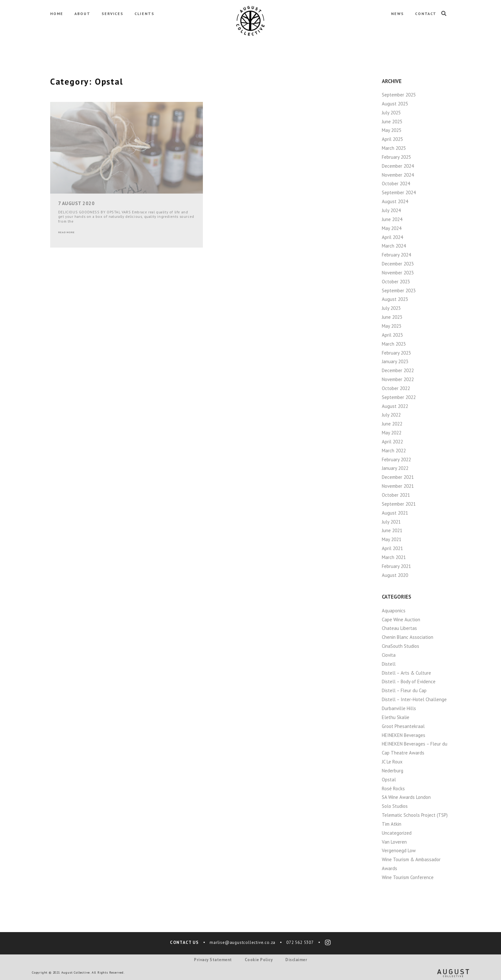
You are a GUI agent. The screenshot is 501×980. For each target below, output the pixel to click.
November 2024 (398, 175)
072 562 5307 (300, 942)
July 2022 (391, 415)
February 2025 (396, 157)
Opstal (389, 780)
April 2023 (392, 335)
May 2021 (392, 539)
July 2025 (391, 113)
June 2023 (392, 317)
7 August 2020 (77, 203)
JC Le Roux (392, 762)
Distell (389, 664)
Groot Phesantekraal (403, 726)
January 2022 (395, 468)
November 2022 (398, 379)
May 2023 (392, 326)
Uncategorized (397, 833)
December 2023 (398, 264)
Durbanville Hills (399, 708)
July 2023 (391, 308)
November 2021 (398, 486)
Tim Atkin (392, 824)
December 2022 (398, 370)
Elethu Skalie (396, 717)
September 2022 (399, 397)
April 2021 (392, 548)
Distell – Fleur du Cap (404, 690)
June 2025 (392, 122)
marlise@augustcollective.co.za (243, 942)
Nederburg (393, 771)
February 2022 (396, 459)
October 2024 (396, 184)
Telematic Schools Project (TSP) (415, 815)
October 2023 (396, 282)
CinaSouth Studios (401, 646)
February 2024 (396, 255)
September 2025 (399, 95)
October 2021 (396, 495)
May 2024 (392, 228)
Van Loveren (394, 842)
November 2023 (398, 273)
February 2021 (396, 566)
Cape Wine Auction (401, 620)
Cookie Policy (259, 960)
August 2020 (395, 575)
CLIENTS (144, 14)
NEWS (397, 14)
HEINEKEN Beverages (404, 735)
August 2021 (395, 513)
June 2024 (392, 219)
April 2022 (392, 442)
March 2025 (394, 148)
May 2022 (392, 433)
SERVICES (112, 14)
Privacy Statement (213, 960)
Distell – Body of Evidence (409, 681)
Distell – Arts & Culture (406, 673)
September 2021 (399, 504)
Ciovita (389, 655)
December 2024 (398, 166)
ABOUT (82, 14)
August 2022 (395, 406)
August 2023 (395, 299)
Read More (66, 232)
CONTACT (426, 14)
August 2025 (395, 104)
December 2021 (398, 477)
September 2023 (399, 291)
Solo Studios (395, 806)
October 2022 (396, 388)
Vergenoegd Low (399, 850)
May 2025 (392, 130)
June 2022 (392, 424)
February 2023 (396, 353)
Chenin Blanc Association (408, 637)
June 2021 (392, 530)
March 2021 (394, 557)
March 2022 (394, 451)
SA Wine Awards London (406, 797)
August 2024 (395, 201)
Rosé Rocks (393, 789)
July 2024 (391, 210)
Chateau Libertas (399, 628)
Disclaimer (296, 960)
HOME (57, 14)
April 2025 (392, 139)
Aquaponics (394, 611)
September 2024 (399, 192)
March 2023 (394, 344)
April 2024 (392, 237)
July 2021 (391, 522)
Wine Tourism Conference (408, 877)
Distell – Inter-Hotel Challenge (414, 699)
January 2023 (395, 361)
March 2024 (394, 246)
